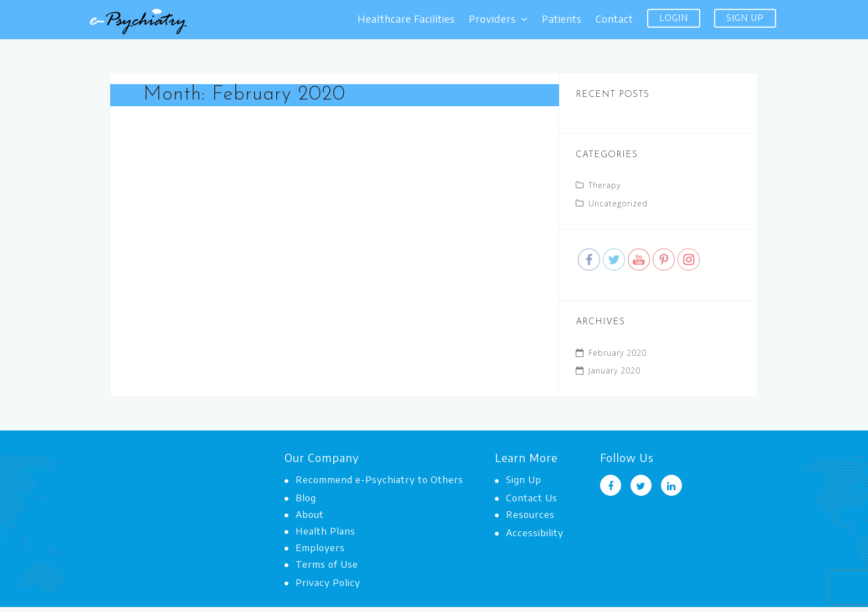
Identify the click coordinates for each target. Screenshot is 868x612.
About (304, 514)
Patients (562, 19)
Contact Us (526, 497)
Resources (525, 514)
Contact (614, 19)
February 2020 (618, 353)
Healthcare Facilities (406, 19)
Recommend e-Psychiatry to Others (374, 479)
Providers (498, 19)
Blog (300, 497)
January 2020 (614, 370)
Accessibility (529, 532)
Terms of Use (321, 564)
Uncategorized (618, 203)
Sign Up (745, 18)
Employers (315, 547)
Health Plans (320, 531)
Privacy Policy (322, 582)
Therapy (604, 185)
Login (674, 18)
